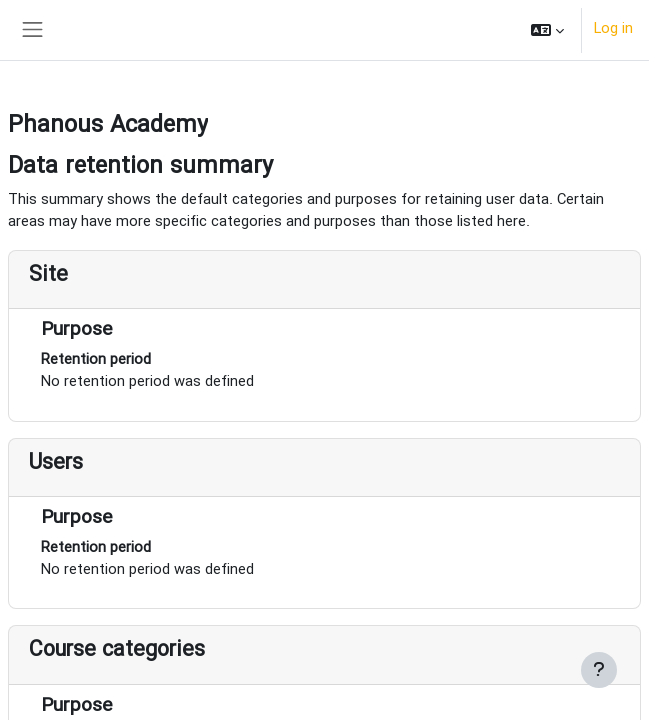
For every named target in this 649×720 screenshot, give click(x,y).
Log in (613, 30)
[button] (547, 30)
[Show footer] (599, 670)
